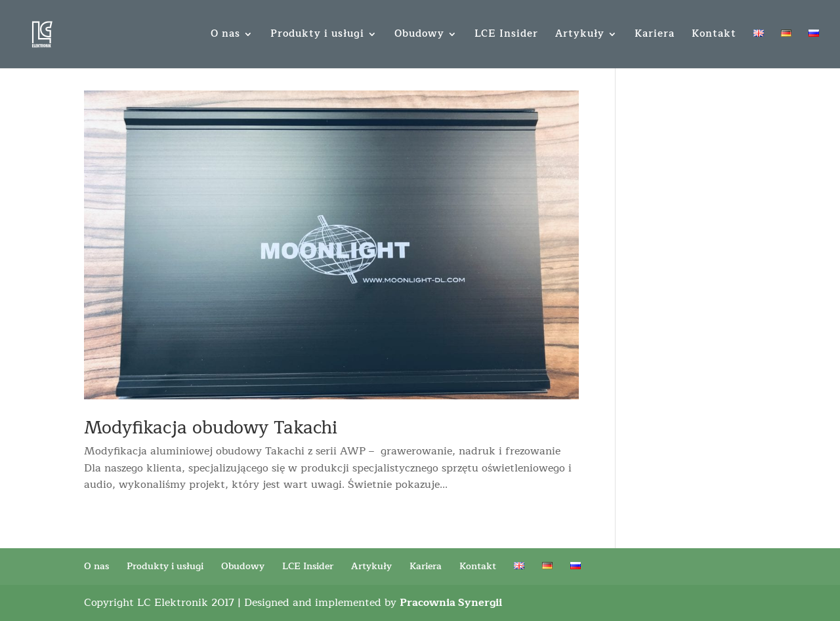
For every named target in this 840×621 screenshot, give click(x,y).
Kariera (655, 36)
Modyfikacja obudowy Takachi (211, 428)
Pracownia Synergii (451, 603)
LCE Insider (506, 36)
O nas (225, 36)
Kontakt (714, 36)
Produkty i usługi (317, 36)
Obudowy (419, 36)
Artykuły (580, 36)
